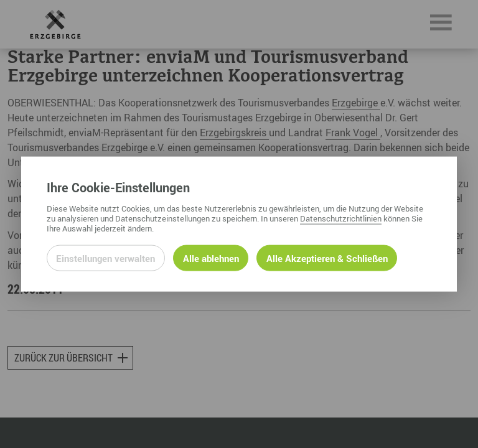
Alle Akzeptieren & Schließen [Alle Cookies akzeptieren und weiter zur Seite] (327, 258)
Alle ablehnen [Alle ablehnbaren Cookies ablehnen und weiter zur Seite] (211, 258)
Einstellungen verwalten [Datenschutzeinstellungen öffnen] (105, 258)
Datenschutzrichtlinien (341, 218)
